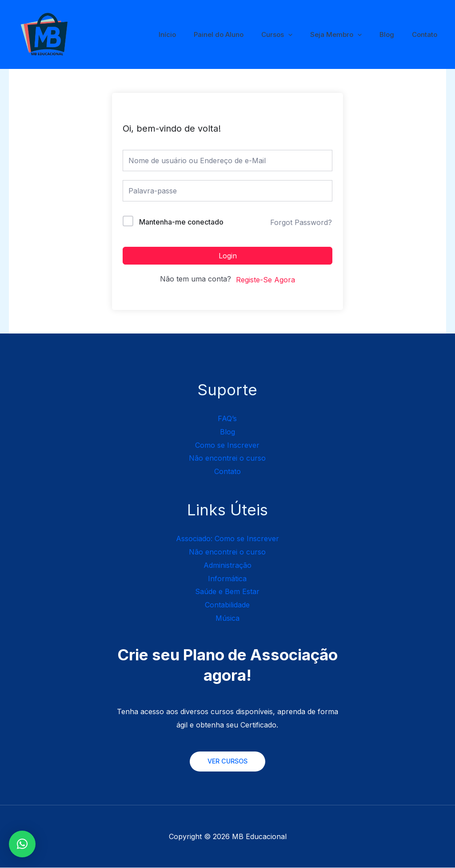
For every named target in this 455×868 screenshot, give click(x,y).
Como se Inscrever (227, 445)
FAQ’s (227, 418)
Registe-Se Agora (265, 280)
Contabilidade (227, 605)
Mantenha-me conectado (181, 222)
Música (227, 618)
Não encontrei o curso (227, 458)
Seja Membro (347, 35)
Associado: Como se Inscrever (227, 538)
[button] (22, 844)
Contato (427, 34)
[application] (304, 35)
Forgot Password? (301, 222)
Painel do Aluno (239, 34)
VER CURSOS (227, 762)
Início (192, 34)
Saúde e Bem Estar (227, 591)
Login (228, 256)
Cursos (292, 35)
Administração (227, 565)
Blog (393, 34)
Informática (227, 579)
